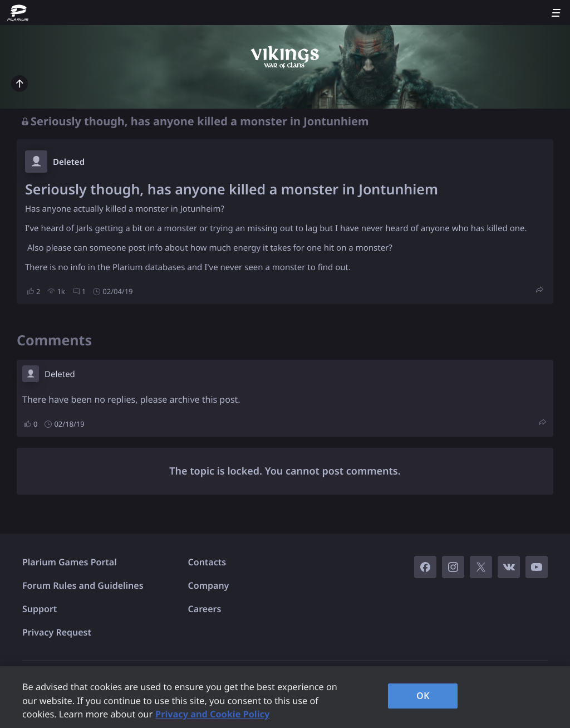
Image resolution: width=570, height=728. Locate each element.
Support (40, 609)
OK (423, 696)
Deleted (69, 162)
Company (209, 585)
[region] (285, 697)
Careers (205, 609)
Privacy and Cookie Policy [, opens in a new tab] (212, 714)
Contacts (207, 562)
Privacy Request (57, 632)
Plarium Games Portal (70, 562)
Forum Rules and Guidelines (83, 585)
